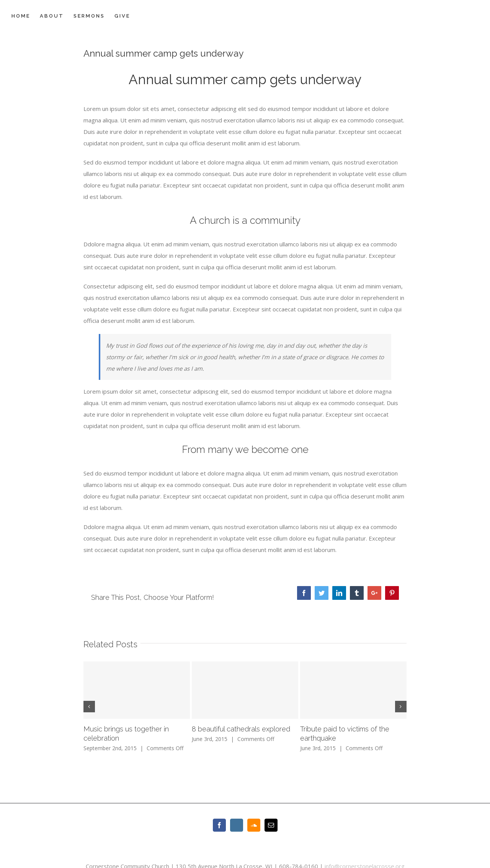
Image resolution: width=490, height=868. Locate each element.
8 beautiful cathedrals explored (241, 729)
